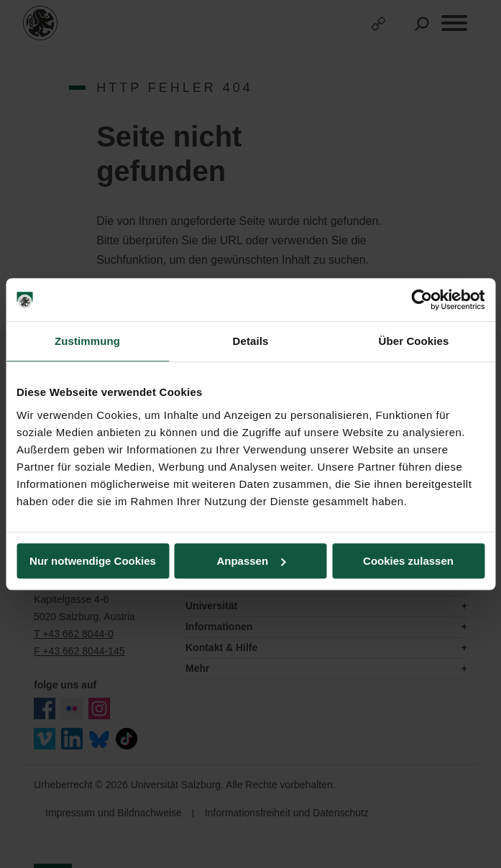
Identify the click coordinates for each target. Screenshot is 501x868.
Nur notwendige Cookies (93, 561)
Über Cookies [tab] (414, 341)
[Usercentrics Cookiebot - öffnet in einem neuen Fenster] (422, 300)
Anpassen (251, 561)
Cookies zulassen (408, 561)
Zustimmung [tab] (87, 341)
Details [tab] (251, 341)
